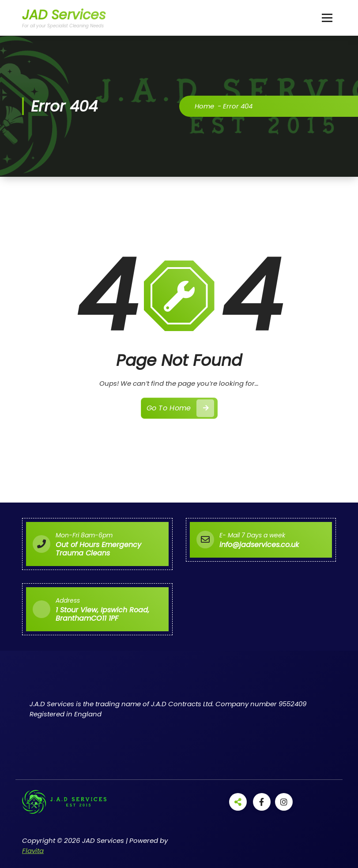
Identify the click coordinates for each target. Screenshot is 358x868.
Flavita (33, 851)
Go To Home (180, 408)
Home (204, 106)
